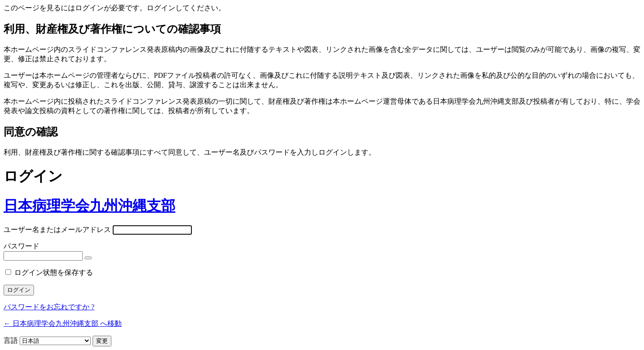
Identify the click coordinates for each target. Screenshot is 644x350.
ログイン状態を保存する (54, 272)
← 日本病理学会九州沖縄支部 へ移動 (63, 323)
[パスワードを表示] (88, 258)
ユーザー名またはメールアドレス (57, 230)
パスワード (21, 246)
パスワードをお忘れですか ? (49, 307)
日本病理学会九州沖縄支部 (89, 206)
